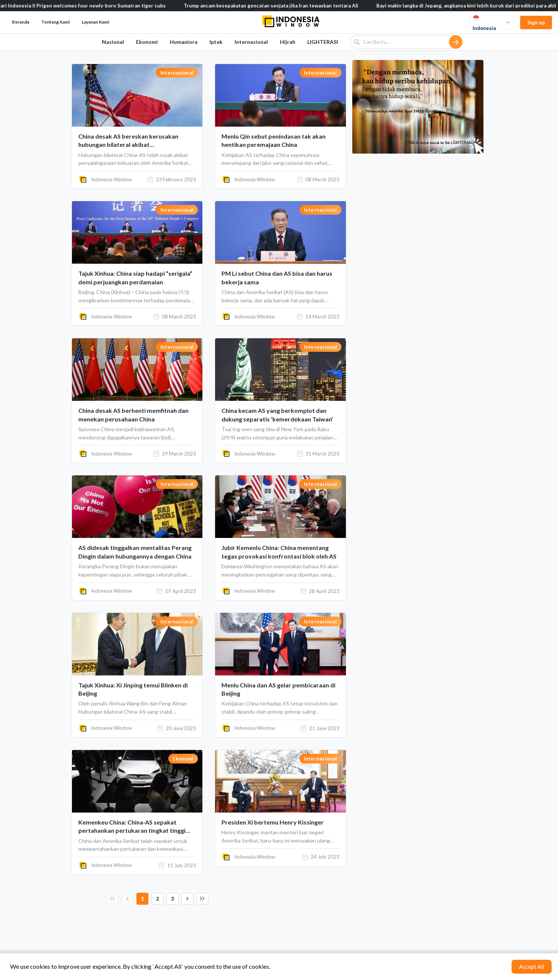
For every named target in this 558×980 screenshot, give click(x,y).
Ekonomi (147, 42)
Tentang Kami (55, 22)
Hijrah (288, 42)
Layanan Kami (95, 22)
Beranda (21, 22)
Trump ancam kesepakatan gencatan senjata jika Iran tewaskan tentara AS (279, 6)
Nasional (113, 42)
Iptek (216, 42)
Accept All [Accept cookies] (532, 967)
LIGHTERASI (323, 42)
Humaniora (184, 42)
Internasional (251, 42)
